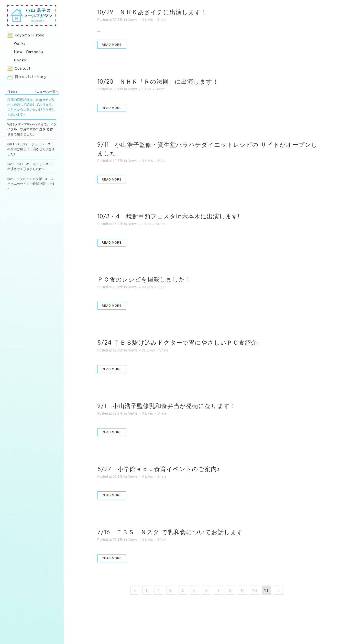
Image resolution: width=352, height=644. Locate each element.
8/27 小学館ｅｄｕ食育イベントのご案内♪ (159, 469)
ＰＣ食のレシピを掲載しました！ (144, 280)
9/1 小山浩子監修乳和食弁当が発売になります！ (167, 406)
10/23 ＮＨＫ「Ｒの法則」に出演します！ (158, 82)
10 (254, 591)
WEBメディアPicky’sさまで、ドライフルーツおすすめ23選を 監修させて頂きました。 (32, 129)
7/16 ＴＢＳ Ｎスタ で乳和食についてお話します (170, 532)
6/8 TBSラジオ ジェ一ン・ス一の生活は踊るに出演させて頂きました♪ (31, 149)
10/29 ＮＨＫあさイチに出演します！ (152, 12)
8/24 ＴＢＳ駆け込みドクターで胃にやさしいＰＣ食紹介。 (180, 343)
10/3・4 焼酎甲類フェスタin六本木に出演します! (169, 217)
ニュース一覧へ (47, 92)
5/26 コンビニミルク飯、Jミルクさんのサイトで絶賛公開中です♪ (31, 184)
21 (148, 350)
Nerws (133, 20)
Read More (112, 45)
